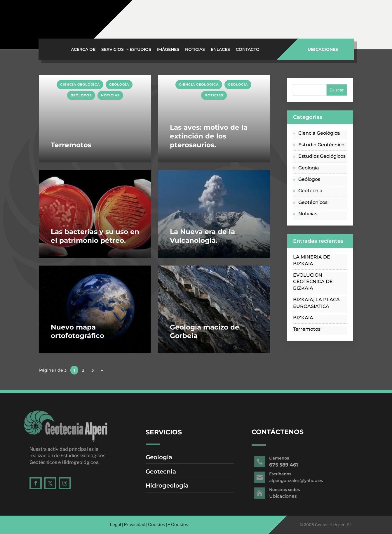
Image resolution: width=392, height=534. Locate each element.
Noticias (195, 50)
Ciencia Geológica (80, 84)
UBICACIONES (323, 49)
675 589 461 (354, 22)
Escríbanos (289, 15)
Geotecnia (310, 191)
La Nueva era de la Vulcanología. (202, 236)
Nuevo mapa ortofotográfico (77, 332)
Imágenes (168, 50)
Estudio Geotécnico (321, 145)
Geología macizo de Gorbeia (205, 332)
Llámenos (353, 15)
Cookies (157, 525)
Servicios (113, 50)
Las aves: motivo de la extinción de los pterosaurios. (209, 136)
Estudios (140, 50)
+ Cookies (178, 525)
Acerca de (83, 50)
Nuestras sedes (228, 15)
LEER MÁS (52, 78)
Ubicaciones (224, 22)
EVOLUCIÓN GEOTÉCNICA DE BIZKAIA (313, 282)
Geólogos (81, 95)
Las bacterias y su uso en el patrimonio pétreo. (95, 236)
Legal (115, 525)
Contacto (248, 50)
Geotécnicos (313, 202)
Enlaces (220, 50)
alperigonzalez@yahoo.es (299, 22)
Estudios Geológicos (322, 156)
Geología (119, 84)
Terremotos (71, 145)
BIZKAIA (303, 318)
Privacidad (135, 525)
